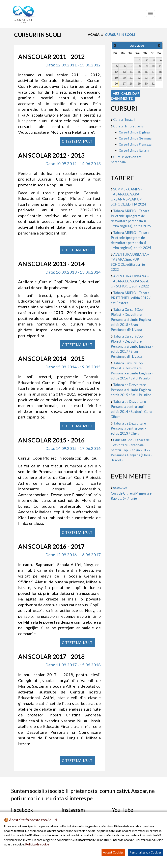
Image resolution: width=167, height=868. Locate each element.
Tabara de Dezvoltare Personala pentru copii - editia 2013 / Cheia (129, 428)
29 (139, 84)
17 (153, 72)
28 (131, 84)
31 (153, 84)
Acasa (94, 35)
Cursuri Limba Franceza (135, 144)
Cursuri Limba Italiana (134, 150)
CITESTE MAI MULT (77, 141)
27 (124, 84)
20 (124, 78)
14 (131, 72)
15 (139, 72)
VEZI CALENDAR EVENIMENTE (125, 96)
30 (146, 84)
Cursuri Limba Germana (135, 138)
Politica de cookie (37, 844)
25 (160, 78)
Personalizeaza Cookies (146, 852)
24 (153, 78)
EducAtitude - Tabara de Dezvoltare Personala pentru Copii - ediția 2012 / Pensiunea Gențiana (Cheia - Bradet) (132, 450)
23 (146, 78)
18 (160, 72)
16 (146, 72)
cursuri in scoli (120, 35)
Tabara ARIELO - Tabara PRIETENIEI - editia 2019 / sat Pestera (131, 298)
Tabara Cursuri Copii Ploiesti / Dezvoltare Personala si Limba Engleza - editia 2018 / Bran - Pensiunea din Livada (132, 320)
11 (160, 66)
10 (153, 66)
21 (131, 78)
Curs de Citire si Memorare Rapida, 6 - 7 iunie (131, 493)
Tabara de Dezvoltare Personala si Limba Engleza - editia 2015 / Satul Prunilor (132, 390)
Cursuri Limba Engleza (134, 132)
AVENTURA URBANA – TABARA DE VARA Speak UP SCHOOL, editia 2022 (130, 281)
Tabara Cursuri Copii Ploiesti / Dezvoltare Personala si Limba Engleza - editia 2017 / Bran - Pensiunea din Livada (132, 346)
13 (124, 72)
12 (116, 72)
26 (116, 84)
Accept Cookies (113, 852)
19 (116, 78)
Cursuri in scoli (124, 119)
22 (139, 78)
